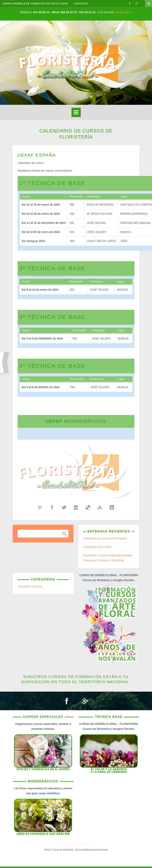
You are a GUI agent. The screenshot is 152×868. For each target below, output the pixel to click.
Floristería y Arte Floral (97, 547)
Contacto (82, 4)
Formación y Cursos (30, 586)
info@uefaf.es (124, 12)
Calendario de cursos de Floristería (105, 539)
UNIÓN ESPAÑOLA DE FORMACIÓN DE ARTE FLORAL (36, 4)
